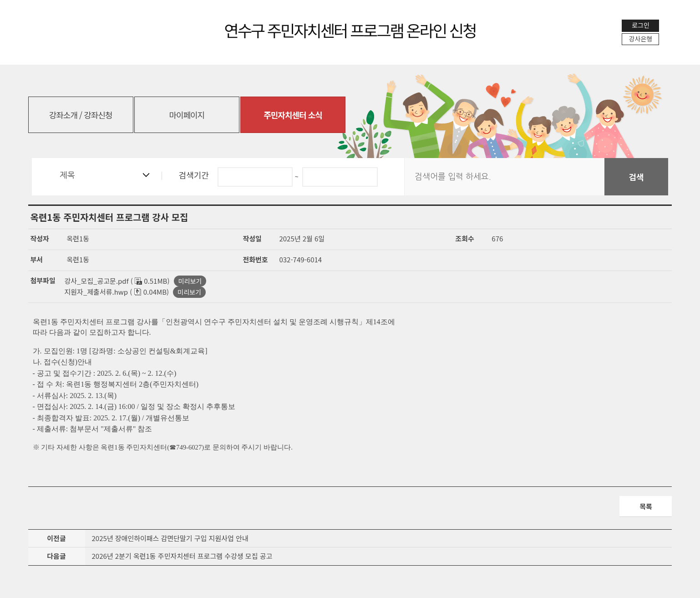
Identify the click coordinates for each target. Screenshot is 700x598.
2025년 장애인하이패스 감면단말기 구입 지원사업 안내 (170, 539)
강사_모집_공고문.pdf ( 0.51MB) (117, 281)
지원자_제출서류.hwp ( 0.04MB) (117, 292)
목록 (646, 506)
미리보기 (190, 281)
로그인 (641, 25)
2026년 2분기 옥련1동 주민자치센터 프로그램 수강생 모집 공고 (182, 557)
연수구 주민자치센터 (350, 30)
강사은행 (641, 39)
